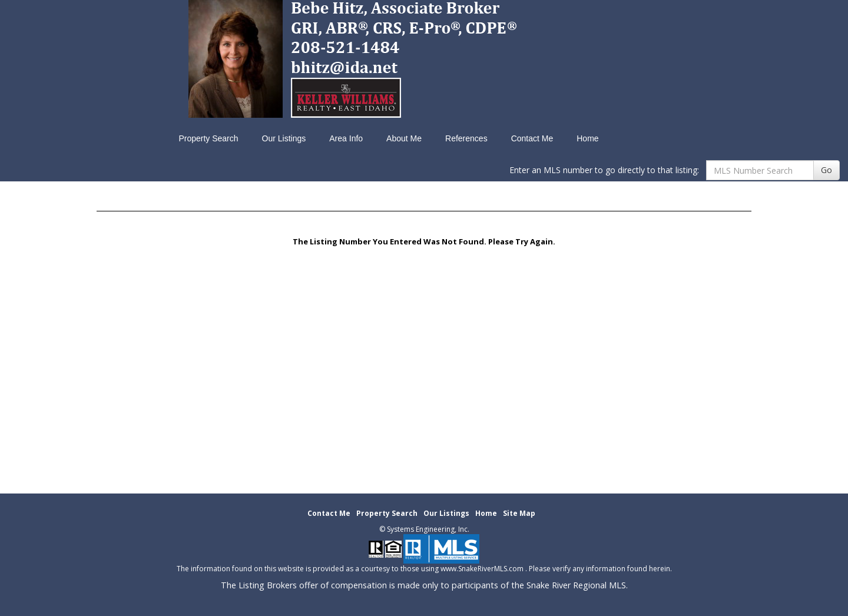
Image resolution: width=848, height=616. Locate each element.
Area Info (346, 138)
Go (827, 170)
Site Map (519, 513)
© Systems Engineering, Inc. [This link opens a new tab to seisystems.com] (424, 529)
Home (587, 138)
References (466, 138)
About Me (404, 138)
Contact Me (532, 138)
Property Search (208, 138)
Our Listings (284, 138)
